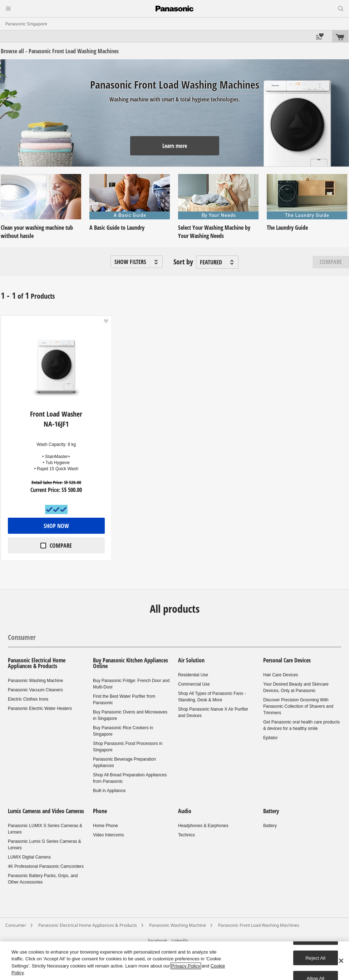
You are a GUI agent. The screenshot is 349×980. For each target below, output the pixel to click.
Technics (186, 835)
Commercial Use (194, 684)
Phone (100, 811)
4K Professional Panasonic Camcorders (46, 866)
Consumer (22, 637)
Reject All (316, 958)
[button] (137, 262)
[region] (174, 961)
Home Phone (105, 826)
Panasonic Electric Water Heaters (40, 708)
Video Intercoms (109, 835)
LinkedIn (180, 941)
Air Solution (191, 660)
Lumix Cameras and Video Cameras (46, 811)
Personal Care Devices (287, 660)
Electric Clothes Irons (28, 699)
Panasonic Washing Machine (35, 681)
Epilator (271, 738)
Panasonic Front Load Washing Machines (259, 925)
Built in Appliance (109, 791)
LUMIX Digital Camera (29, 857)
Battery (271, 811)
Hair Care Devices (281, 675)
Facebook (158, 941)
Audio (185, 811)
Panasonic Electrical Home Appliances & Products (37, 663)
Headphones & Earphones (203, 826)
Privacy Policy (186, 966)
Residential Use (193, 675)
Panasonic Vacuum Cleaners (35, 690)
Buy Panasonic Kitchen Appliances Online (131, 663)
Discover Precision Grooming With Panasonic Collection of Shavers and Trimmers (298, 706)
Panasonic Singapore (26, 24)
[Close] (341, 961)
